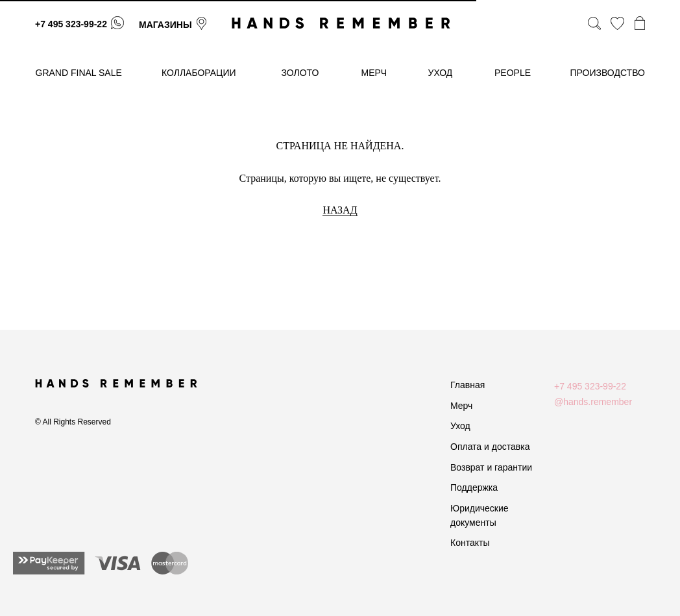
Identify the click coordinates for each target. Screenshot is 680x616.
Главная (467, 385)
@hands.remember (593, 402)
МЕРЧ (374, 73)
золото (300, 73)
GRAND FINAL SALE (79, 73)
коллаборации (199, 73)
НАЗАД (340, 210)
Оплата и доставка (490, 447)
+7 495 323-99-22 (71, 24)
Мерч (461, 406)
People (513, 73)
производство (608, 73)
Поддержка (474, 487)
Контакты (470, 543)
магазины (165, 25)
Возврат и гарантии (491, 467)
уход (441, 73)
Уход (460, 426)
